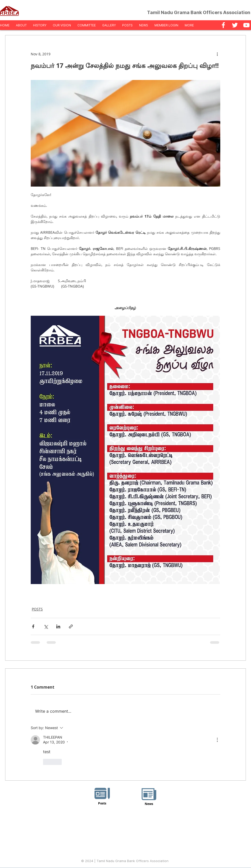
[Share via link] (71, 626)
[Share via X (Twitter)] (46, 626)
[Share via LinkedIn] (58, 626)
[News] (149, 797)
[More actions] (217, 54)
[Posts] (102, 798)
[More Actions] (217, 740)
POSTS (37, 609)
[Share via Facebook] (33, 626)
